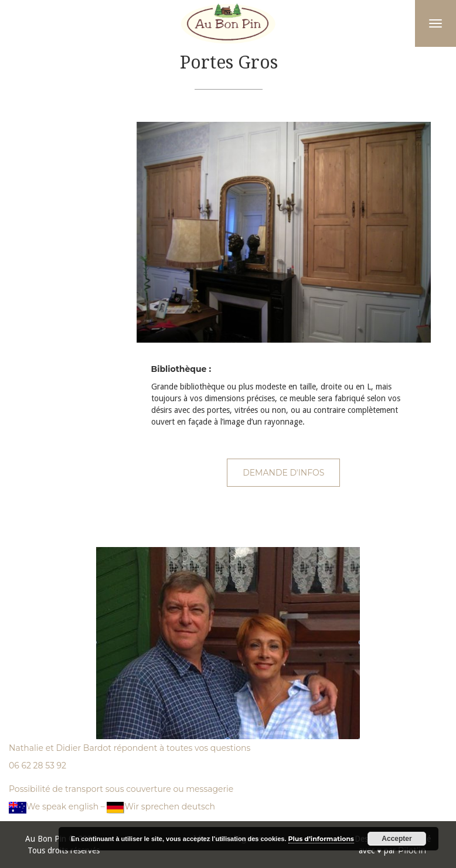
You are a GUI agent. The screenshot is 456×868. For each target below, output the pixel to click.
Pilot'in (412, 850)
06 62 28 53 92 (38, 766)
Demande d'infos (283, 473)
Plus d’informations (321, 839)
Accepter (397, 839)
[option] (284, 232)
